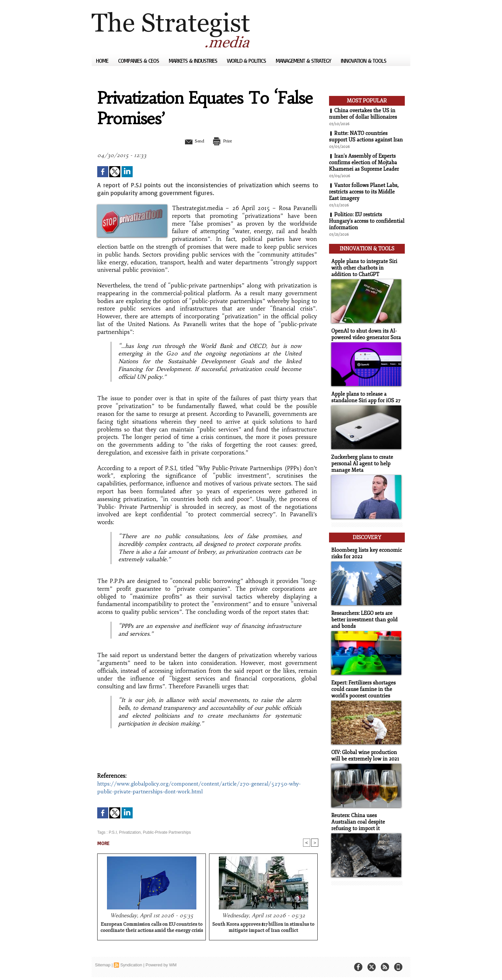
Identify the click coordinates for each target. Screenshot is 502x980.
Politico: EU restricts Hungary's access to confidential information (367, 221)
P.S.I (112, 832)
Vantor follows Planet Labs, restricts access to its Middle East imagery (364, 192)
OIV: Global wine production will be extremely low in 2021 (363, 748)
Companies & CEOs (139, 61)
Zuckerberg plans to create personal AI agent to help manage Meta (361, 460)
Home (103, 61)
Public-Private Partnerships (166, 832)
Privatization (130, 832)
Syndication (131, 965)
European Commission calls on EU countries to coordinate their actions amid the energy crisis (152, 928)
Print (224, 141)
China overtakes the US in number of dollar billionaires (363, 114)
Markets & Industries (194, 61)
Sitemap (103, 965)
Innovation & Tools (363, 61)
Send (192, 141)
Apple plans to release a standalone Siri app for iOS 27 (364, 394)
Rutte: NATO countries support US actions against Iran (366, 137)
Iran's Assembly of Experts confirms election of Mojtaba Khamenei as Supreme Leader (364, 163)
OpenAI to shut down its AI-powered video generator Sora (364, 332)
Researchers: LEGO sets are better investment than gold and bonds (362, 613)
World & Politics (247, 61)
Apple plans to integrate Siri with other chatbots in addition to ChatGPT (366, 266)
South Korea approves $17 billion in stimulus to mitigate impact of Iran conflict (263, 928)
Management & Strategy (304, 61)
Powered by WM (161, 965)
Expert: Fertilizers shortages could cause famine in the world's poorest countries (362, 682)
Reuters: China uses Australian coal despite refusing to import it (365, 813)
